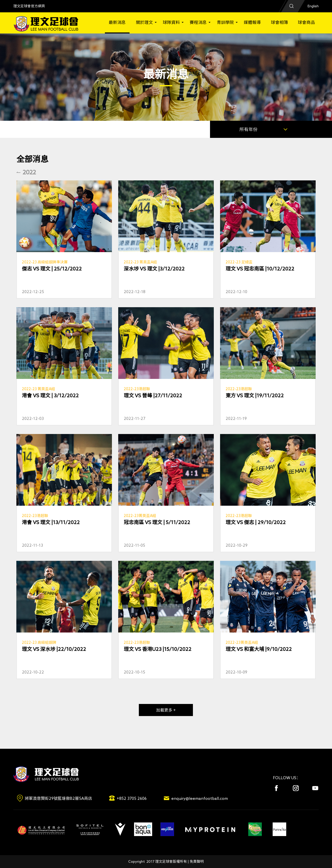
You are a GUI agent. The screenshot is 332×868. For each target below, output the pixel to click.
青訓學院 (225, 22)
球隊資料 (171, 22)
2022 (29, 172)
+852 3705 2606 (132, 798)
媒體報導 (252, 22)
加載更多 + (166, 710)
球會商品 (306, 22)
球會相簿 (279, 22)
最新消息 (117, 22)
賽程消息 (198, 22)
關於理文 (144, 22)
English (313, 6)
